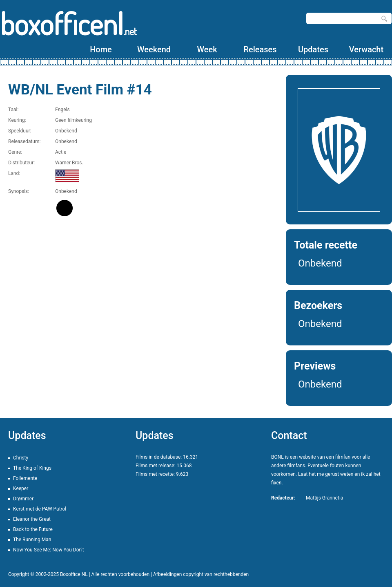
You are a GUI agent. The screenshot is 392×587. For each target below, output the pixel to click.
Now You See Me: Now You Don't (49, 550)
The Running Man (32, 540)
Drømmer (23, 499)
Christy (21, 458)
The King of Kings (32, 468)
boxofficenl (68, 24)
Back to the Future (33, 529)
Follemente (25, 478)
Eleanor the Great (32, 519)
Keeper (21, 488)
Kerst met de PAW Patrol (40, 509)
